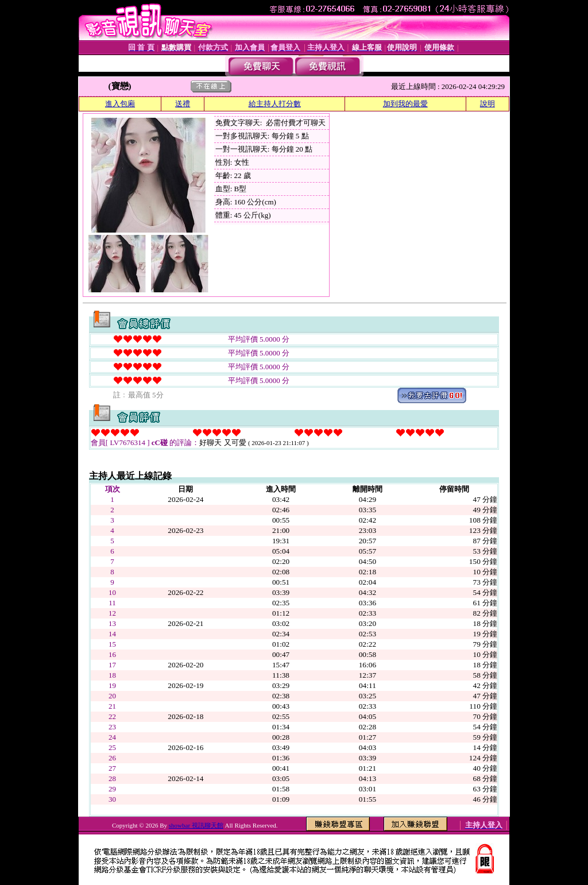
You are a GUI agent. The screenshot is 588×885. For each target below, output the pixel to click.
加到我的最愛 (405, 104)
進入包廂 (120, 104)
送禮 (183, 104)
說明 (488, 104)
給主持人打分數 (275, 104)
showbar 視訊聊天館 (196, 825)
